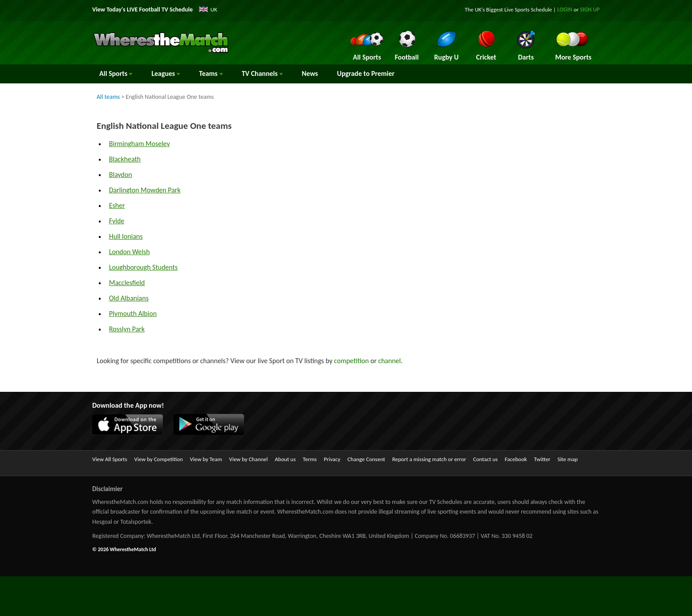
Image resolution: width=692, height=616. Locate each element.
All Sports (116, 73)
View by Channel (248, 459)
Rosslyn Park (127, 329)
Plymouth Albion (133, 314)
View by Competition (158, 459)
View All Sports (110, 459)
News (310, 73)
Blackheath (125, 159)
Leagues (166, 73)
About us (285, 459)
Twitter (542, 459)
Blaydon (120, 175)
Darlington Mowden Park (145, 190)
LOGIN (565, 9)
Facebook (516, 459)
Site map (568, 459)
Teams (211, 73)
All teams (108, 97)
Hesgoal (102, 522)
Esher (117, 205)
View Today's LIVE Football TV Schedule (143, 9)
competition (352, 361)
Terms (310, 459)
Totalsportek (136, 522)
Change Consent (366, 459)
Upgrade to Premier (365, 73)
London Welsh (129, 252)
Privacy (332, 459)
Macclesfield (127, 283)
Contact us (485, 459)
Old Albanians (129, 298)
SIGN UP (590, 9)
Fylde (117, 221)
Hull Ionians (126, 236)
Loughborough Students (143, 267)
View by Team (206, 459)
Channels (262, 73)
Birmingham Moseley (139, 144)
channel (389, 361)
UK (214, 9)
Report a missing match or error (429, 459)
